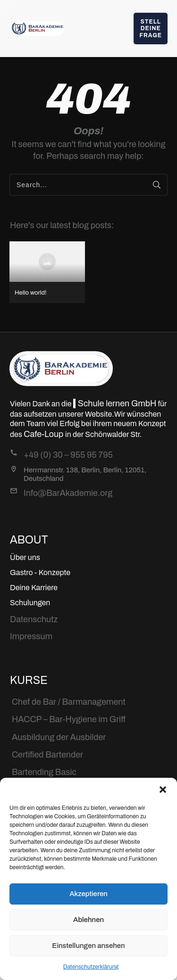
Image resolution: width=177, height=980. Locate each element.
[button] (163, 790)
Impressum (31, 636)
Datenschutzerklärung (91, 967)
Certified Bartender (47, 755)
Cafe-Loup (44, 434)
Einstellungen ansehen (88, 946)
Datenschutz (34, 619)
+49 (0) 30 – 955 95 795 (68, 455)
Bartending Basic (44, 772)
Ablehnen (88, 920)
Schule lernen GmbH (117, 404)
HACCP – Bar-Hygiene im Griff (69, 719)
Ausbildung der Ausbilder (59, 737)
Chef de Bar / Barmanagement (69, 702)
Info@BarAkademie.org (68, 493)
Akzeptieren (88, 894)
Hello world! (47, 272)
